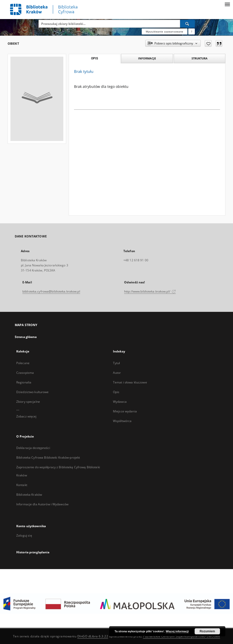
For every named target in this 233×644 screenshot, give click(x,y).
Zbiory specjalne (28, 402)
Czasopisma (25, 373)
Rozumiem (207, 631)
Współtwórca (122, 421)
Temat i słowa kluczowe (130, 382)
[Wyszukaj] (187, 24)
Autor (117, 373)
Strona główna (26, 337)
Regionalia (24, 382)
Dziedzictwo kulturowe (33, 392)
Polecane (23, 363)
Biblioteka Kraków (29, 495)
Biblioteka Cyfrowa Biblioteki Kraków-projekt (48, 457)
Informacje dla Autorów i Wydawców (42, 504)
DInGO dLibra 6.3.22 (93, 636)
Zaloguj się (24, 535)
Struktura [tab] (200, 58)
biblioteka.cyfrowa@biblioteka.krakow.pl (51, 291)
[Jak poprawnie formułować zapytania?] (192, 31)
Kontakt (22, 485)
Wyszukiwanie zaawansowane (165, 31)
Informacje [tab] (147, 58)
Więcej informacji (177, 631)
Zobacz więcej (26, 416)
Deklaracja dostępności (33, 448)
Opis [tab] (94, 58)
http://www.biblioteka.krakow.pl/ (150, 291)
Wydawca (120, 402)
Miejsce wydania (125, 411)
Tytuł (116, 363)
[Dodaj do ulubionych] (208, 43)
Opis (116, 392)
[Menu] (227, 4)
